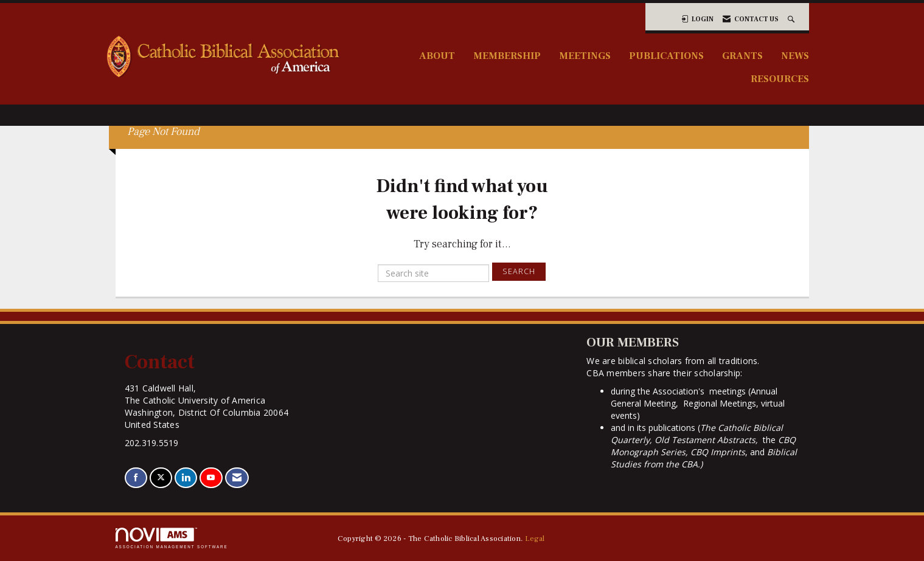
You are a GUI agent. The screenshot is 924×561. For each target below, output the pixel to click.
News (795, 56)
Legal (535, 539)
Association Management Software (172, 538)
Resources (780, 79)
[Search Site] (792, 19)
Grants (742, 56)
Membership (507, 56)
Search (519, 271)
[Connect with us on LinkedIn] (186, 478)
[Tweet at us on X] (161, 478)
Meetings (585, 56)
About (437, 56)
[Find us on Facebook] (136, 478)
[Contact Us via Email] (237, 478)
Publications (666, 56)
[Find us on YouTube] (211, 478)
